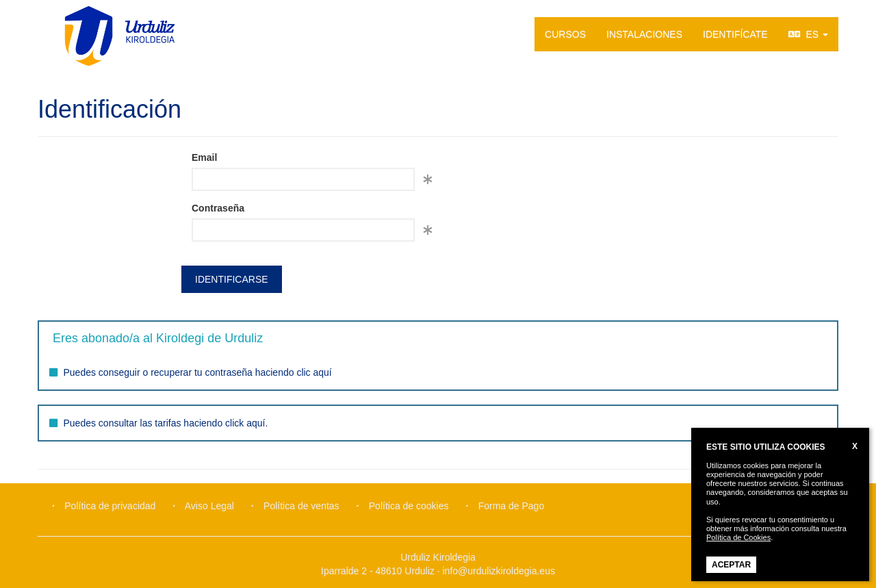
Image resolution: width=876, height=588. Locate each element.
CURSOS (565, 34)
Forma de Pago (512, 506)
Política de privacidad (110, 506)
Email (204, 157)
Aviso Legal (209, 506)
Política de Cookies (738, 537)
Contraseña (218, 208)
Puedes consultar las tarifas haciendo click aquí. (166, 423)
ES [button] (808, 34)
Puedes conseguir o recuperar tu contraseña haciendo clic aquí (198, 372)
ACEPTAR (731, 565)
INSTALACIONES (644, 34)
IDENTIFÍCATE (735, 34)
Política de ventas (301, 506)
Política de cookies (409, 506)
